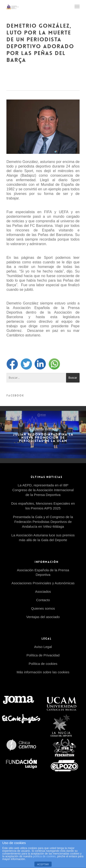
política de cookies (44, 856)
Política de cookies (43, 664)
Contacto (43, 600)
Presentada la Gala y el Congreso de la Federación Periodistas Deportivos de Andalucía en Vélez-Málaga (43, 522)
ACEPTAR (43, 864)
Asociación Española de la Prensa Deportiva (43, 572)
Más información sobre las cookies (43, 672)
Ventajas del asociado (43, 617)
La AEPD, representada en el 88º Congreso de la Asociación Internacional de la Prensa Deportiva (43, 490)
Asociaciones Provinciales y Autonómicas (43, 583)
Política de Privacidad (43, 655)
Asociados (43, 591)
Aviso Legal (43, 647)
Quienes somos (43, 608)
